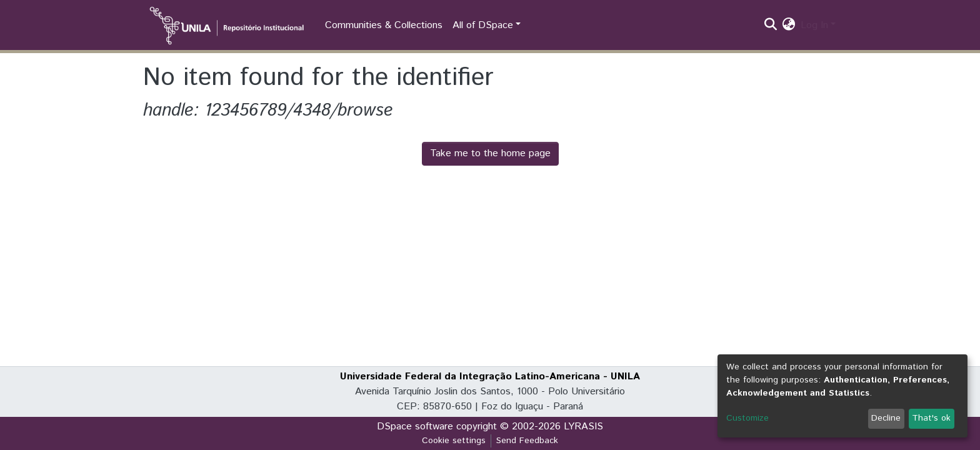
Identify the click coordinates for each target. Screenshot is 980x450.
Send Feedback (527, 441)
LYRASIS (583, 427)
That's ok (931, 418)
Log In (814, 25)
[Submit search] (771, 26)
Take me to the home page (490, 153)
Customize (747, 418)
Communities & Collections (384, 25)
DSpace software (415, 427)
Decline (886, 418)
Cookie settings (454, 441)
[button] (789, 26)
